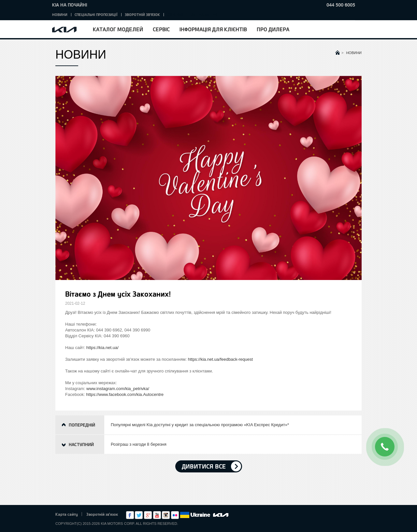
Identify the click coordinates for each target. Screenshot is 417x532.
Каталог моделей (118, 29)
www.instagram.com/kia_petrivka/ (118, 389)
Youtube (157, 515)
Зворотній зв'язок (142, 14)
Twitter (139, 515)
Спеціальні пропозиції (96, 14)
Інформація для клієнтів (213, 29)
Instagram (166, 515)
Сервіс (161, 29)
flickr (175, 515)
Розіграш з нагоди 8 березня (139, 444)
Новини (60, 14)
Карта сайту (67, 514)
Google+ (148, 515)
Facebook (130, 515)
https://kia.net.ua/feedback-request (220, 359)
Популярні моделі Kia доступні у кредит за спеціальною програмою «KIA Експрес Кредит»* (200, 425)
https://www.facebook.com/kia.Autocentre (125, 394)
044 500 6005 (341, 5)
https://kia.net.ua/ (102, 348)
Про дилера (273, 29)
